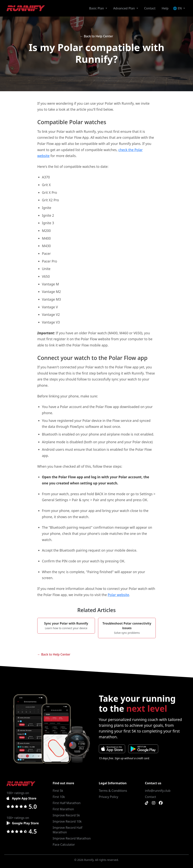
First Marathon (63, 809)
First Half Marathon (67, 803)
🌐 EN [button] (178, 8)
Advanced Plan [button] (124, 8)
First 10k (59, 797)
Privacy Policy (109, 797)
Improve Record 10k (67, 821)
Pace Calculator (64, 845)
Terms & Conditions (113, 791)
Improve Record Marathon (72, 838)
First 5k (58, 791)
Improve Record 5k (66, 815)
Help (165, 8)
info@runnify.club (158, 791)
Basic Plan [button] (97, 8)
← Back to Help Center (96, 36)
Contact (150, 8)
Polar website (118, 595)
